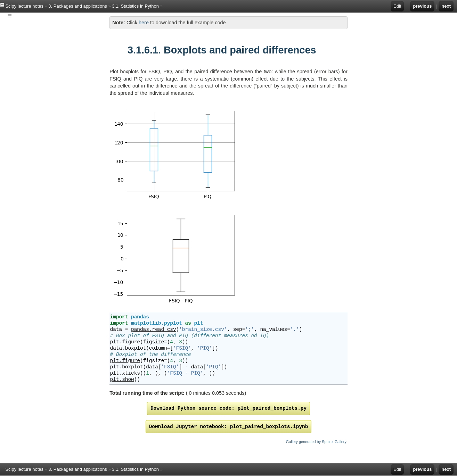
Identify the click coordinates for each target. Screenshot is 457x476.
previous (422, 6)
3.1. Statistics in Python (135, 6)
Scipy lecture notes (24, 6)
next (446, 6)
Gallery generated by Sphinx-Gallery (316, 442)
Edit (397, 6)
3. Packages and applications (78, 6)
